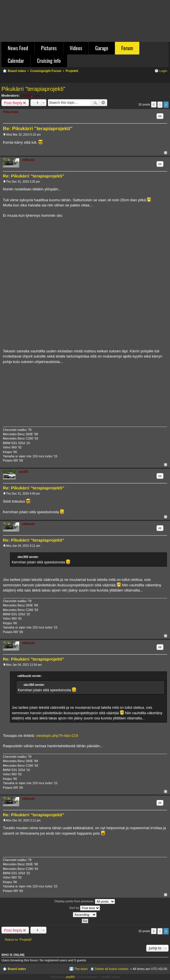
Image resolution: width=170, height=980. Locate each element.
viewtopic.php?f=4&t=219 (57, 736)
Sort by (85, 908)
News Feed (18, 48)
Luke (37, 95)
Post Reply (13, 103)
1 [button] (160, 105)
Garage (102, 48)
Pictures (49, 48)
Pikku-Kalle (11, 112)
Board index (17, 969)
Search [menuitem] (165, 79)
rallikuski (28, 160)
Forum (127, 48)
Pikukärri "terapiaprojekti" (33, 89)
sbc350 (26, 95)
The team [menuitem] (81, 969)
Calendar (16, 60)
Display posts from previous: (85, 901)
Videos (76, 48)
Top (166, 153)
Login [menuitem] (163, 71)
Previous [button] (154, 105)
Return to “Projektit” (18, 940)
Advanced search (103, 103)
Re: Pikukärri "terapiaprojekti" (38, 129)
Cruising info (49, 60)
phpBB (70, 977)
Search (95, 103)
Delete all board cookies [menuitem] (112, 969)
